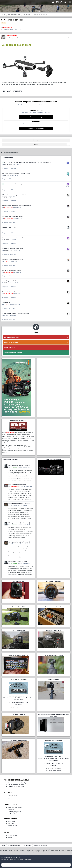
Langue (16, 850)
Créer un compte (12, 825)
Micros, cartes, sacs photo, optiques (18, 783)
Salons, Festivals (12, 836)
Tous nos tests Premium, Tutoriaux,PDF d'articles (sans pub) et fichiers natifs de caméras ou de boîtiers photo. (18, 698)
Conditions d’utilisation (26, 859)
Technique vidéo (12, 795)
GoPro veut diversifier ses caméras (12, 270)
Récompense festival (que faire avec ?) (19, 465)
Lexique (10, 837)
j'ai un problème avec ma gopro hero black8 (14, 195)
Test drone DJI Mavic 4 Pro (54, 581)
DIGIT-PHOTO (10, 433)
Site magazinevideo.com (11, 342)
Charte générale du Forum (11, 337)
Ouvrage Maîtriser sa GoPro (10, 292)
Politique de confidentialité (33, 850)
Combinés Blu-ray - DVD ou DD (16, 787)
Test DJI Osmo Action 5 (18, 631)
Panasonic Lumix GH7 (18, 607)
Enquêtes (10, 797)
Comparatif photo (13, 813)
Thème (22, 850)
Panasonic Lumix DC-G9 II (54, 631)
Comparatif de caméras (14, 811)
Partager (36, 140)
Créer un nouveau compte (36, 117)
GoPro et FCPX (6, 303)
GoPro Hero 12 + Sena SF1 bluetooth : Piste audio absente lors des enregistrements (27, 162)
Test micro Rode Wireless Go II (18, 740)
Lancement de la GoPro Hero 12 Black (13, 216)
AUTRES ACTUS (17, 29)
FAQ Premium (12, 827)
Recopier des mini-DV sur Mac (54, 607)
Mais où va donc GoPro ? (9, 227)
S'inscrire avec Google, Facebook (13, 353)
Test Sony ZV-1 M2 (54, 680)
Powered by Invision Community (36, 852)
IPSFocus (10, 850)
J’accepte (36, 865)
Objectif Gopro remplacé (9, 281)
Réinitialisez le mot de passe (18, 708)
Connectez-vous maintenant (36, 128)
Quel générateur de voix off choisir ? (18, 561)
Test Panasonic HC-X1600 (54, 459)
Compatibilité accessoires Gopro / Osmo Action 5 (16, 173)
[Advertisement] (54, 432)
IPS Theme (3, 850)
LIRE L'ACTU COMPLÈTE (12, 91)
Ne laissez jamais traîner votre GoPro (12, 259)
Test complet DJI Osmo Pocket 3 (54, 655)
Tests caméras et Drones (15, 807)
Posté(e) (13, 38)
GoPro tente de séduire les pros (17, 484)
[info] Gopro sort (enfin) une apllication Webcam (15, 313)
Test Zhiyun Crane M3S (18, 715)
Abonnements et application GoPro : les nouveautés (16, 206)
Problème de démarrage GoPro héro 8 (13, 249)
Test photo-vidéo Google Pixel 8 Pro (18, 655)
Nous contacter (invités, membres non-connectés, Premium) (56, 850)
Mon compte (11, 823)
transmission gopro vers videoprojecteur (13, 238)
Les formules (11, 821)
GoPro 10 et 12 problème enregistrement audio (17, 184)
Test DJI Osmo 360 (18, 581)
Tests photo (11, 809)
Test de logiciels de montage (16, 785)
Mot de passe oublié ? (10, 347)
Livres (9, 799)
